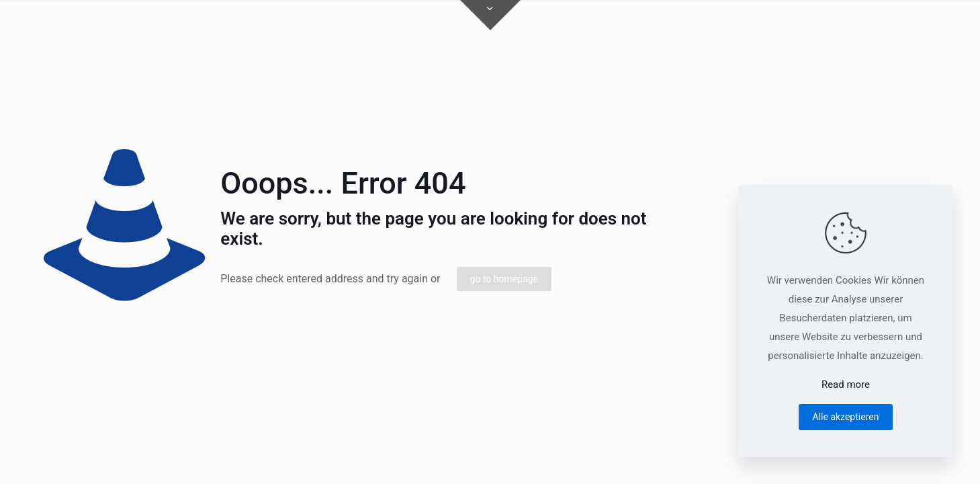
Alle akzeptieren (846, 417)
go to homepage (504, 279)
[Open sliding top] (490, 15)
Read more (846, 385)
